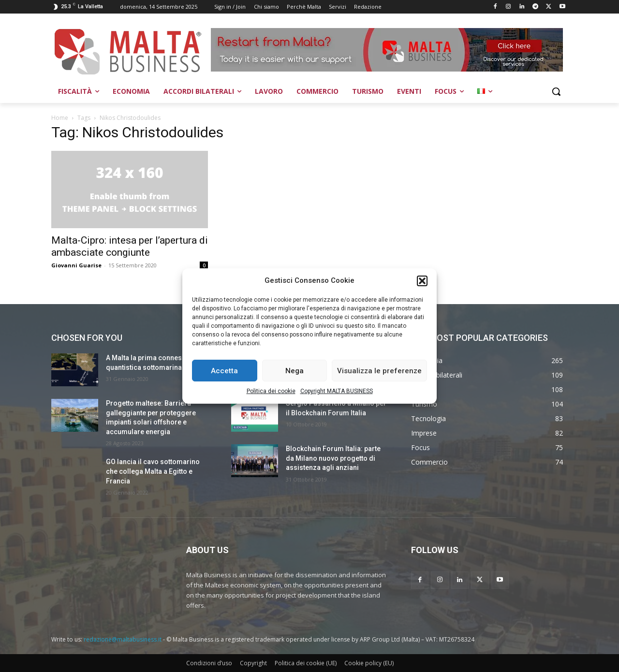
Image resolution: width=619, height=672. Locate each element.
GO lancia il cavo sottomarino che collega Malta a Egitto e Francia (153, 471)
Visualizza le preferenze (379, 371)
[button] (422, 281)
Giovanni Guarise (76, 265)
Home (60, 118)
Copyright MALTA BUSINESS (337, 391)
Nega (295, 371)
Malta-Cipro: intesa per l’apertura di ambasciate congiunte (130, 246)
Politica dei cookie (271, 391)
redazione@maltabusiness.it (123, 639)
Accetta (224, 371)
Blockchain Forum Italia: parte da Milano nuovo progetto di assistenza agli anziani (333, 458)
